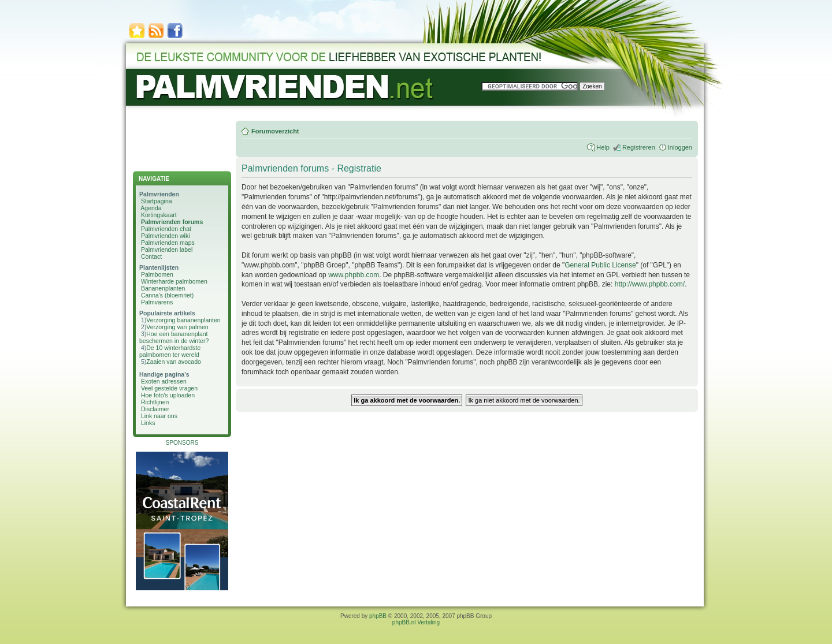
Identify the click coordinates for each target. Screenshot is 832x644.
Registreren (639, 147)
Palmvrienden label (167, 250)
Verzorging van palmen (177, 327)
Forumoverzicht (275, 131)
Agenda (151, 208)
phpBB (378, 616)
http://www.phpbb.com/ (650, 284)
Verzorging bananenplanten (183, 320)
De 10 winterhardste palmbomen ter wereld (170, 351)
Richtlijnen (155, 402)
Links (148, 423)
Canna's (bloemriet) (167, 295)
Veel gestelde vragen (169, 388)
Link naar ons (159, 416)
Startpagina (157, 201)
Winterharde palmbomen (174, 281)
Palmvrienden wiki (166, 236)
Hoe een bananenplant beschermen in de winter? (174, 337)
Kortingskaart (159, 215)
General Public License (600, 265)
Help (603, 147)
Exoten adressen (164, 381)
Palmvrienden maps (168, 243)
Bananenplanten (163, 288)
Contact (151, 256)
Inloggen (680, 147)
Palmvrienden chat (166, 229)
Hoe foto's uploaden (168, 395)
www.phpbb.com (354, 275)
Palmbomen (157, 274)
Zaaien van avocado (174, 362)
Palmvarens (157, 302)
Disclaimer (155, 409)
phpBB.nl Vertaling (416, 622)
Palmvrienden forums (172, 222)
